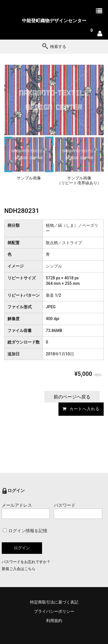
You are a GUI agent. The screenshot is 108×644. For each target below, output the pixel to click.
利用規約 (54, 621)
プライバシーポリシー (54, 611)
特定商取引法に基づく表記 (54, 602)
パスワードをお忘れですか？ (26, 562)
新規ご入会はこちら (19, 569)
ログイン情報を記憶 (25, 531)
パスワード (78, 511)
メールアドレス (26, 511)
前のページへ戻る (72, 397)
